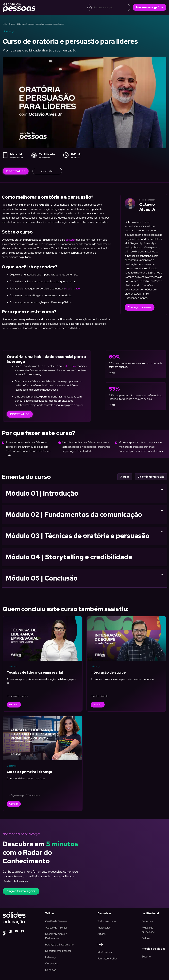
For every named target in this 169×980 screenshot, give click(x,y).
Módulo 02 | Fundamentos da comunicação (74, 515)
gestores (71, 240)
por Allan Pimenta (99, 696)
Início (5, 24)
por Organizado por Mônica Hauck (23, 795)
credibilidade (73, 289)
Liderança (21, 24)
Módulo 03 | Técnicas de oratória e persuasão (78, 536)
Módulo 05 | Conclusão (42, 578)
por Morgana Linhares (17, 696)
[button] (150, 7)
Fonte (112, 373)
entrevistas (69, 366)
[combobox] (109, 7)
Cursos (12, 24)
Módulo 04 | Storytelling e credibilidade (69, 557)
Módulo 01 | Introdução (42, 493)
